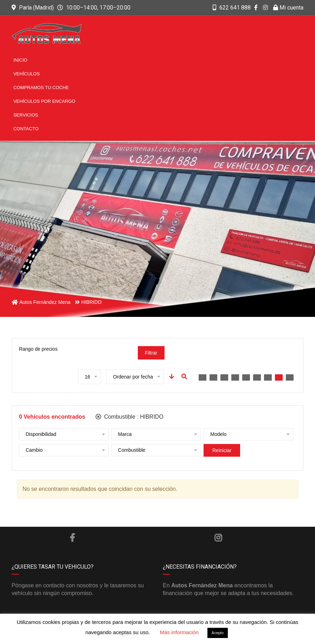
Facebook (72, 538)
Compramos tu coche (41, 87)
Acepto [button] (218, 633)
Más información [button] (179, 632)
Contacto (26, 129)
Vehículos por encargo (44, 101)
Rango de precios (38, 349)
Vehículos (27, 74)
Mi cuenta (288, 8)
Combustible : (129, 417)
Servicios (26, 115)
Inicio (20, 60)
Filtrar (151, 353)
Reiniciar (222, 450)
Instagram (218, 538)
